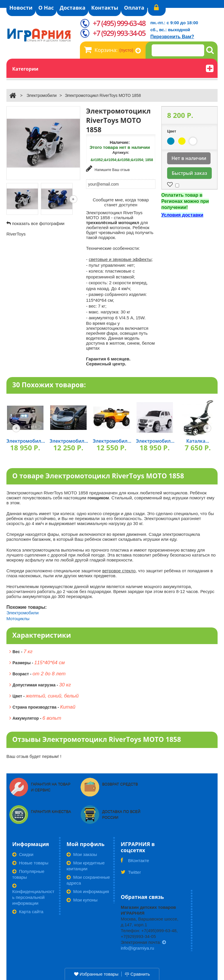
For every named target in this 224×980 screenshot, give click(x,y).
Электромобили (42, 95)
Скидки (23, 854)
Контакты (105, 8)
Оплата (134, 8)
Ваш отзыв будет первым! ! (34, 756)
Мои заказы (82, 854)
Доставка (72, 8)
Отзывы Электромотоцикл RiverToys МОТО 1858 (97, 739)
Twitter (131, 874)
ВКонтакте (135, 862)
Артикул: (121, 152)
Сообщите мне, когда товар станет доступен (121, 202)
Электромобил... (26, 441)
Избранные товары (96, 974)
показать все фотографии (38, 223)
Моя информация (88, 891)
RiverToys (16, 234)
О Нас (46, 8)
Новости (21, 8)
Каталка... (198, 441)
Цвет (172, 131)
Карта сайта (28, 912)
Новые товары (30, 863)
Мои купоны (82, 900)
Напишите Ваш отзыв (108, 169)
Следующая (73, 199)
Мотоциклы (18, 619)
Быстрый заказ (189, 173)
